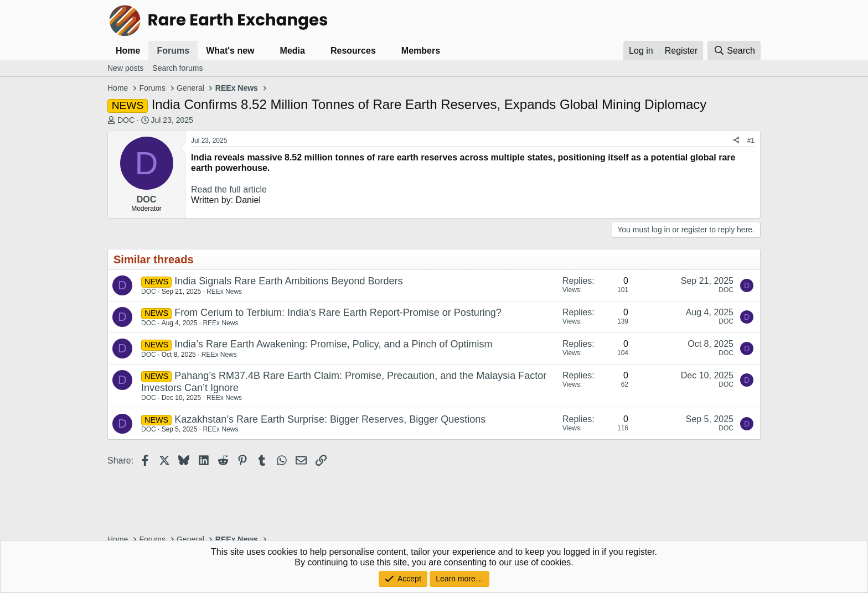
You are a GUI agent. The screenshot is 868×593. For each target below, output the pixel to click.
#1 (751, 141)
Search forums (177, 68)
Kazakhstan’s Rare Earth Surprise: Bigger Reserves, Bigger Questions (330, 419)
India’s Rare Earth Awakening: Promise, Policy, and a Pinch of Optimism (333, 344)
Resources (353, 51)
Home (128, 51)
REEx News (224, 292)
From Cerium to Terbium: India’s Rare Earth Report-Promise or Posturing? (338, 313)
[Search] (734, 51)
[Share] (736, 141)
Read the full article (229, 189)
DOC (126, 120)
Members (421, 51)
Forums (173, 51)
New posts (125, 68)
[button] (263, 51)
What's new (230, 51)
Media (293, 51)
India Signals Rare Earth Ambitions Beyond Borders (288, 281)
